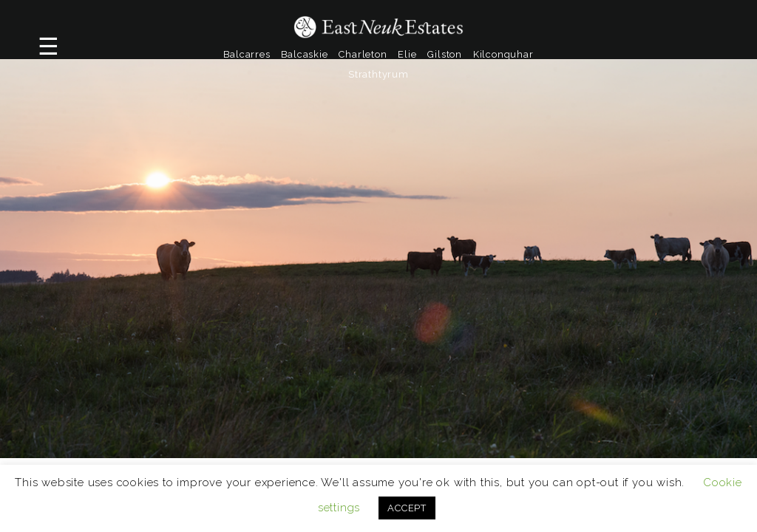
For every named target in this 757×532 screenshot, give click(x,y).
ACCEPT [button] (407, 508)
